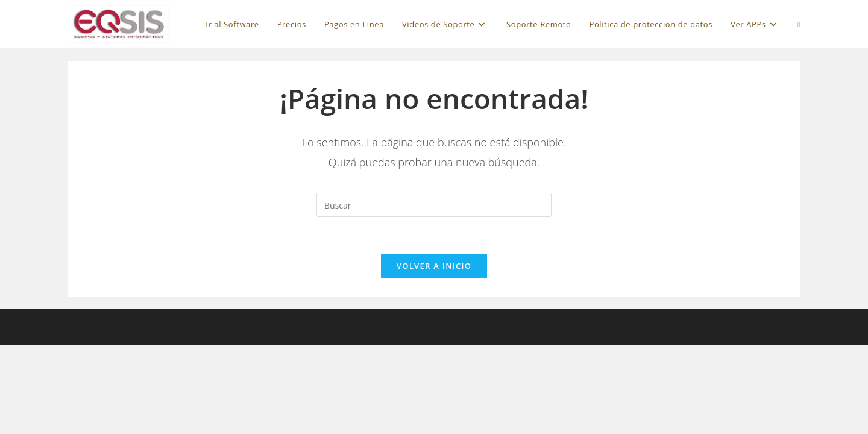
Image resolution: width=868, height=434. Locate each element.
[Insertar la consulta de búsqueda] (434, 205)
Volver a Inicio (434, 266)
